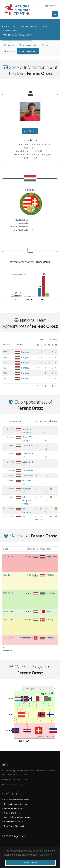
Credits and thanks (12, 813)
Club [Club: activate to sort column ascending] (18, 421)
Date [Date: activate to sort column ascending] (5, 549)
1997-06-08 (8, 619)
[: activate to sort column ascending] (4, 421)
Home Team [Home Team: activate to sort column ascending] (32, 549)
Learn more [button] (46, 855)
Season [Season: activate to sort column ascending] (7, 344)
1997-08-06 (8, 611)
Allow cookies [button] (31, 863)
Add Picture (30, 131)
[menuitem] (38, 689)
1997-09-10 (8, 593)
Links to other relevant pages (17, 800)
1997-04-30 (8, 638)
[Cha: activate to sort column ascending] (51, 421)
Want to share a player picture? (17, 817)
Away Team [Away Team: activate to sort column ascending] (45, 549)
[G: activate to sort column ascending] (45, 344)
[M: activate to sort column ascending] (38, 344)
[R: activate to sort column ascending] (46, 421)
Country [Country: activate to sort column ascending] (19, 344)
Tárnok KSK (28, 445)
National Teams (28, 45)
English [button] (51, 6)
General (9, 45)
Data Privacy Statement (14, 826)
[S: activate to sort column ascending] (42, 344)
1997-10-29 (8, 556)
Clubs (45, 45)
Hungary (25, 352)
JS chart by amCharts (18, 275)
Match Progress (28, 51)
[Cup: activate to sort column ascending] (56, 421)
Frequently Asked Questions (16, 804)
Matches (10, 51)
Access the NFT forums (14, 808)
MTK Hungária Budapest (27, 500)
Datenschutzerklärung (14, 822)
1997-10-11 (8, 575)
